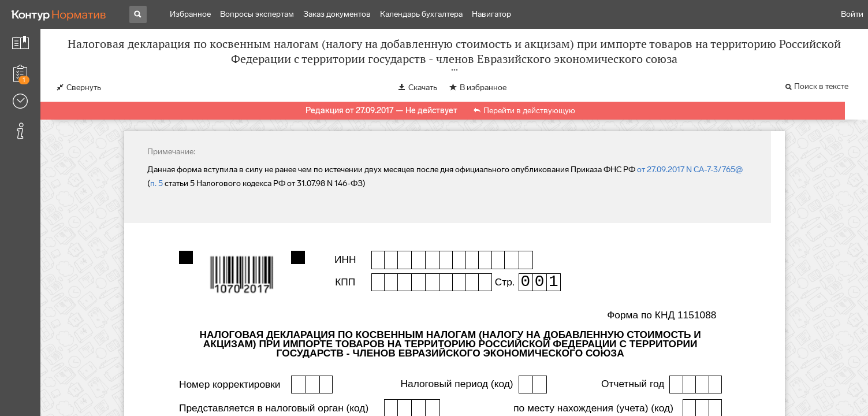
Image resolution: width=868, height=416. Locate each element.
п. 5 (157, 183)
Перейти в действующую (529, 111)
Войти (852, 14)
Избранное (190, 14)
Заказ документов (337, 14)
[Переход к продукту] (59, 14)
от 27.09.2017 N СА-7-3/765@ (690, 170)
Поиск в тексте (821, 86)
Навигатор (491, 14)
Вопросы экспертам (257, 14)
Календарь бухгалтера (421, 14)
